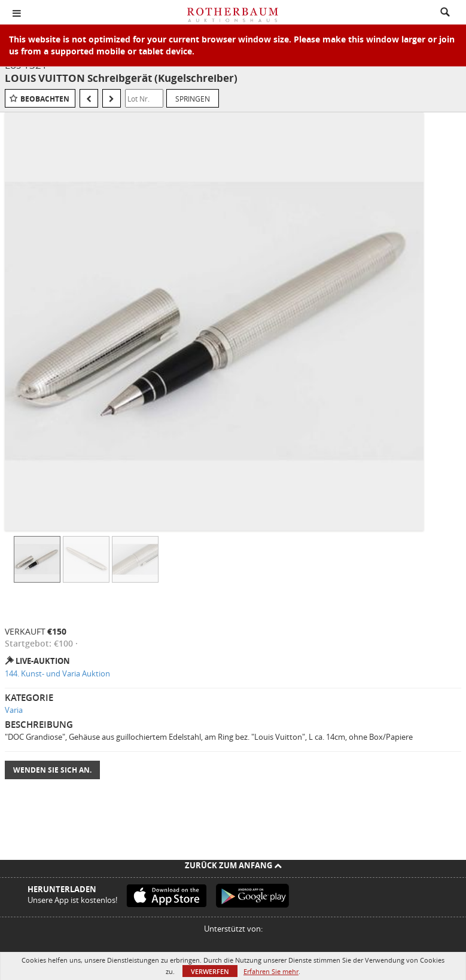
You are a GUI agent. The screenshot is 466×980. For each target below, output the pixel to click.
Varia (14, 710)
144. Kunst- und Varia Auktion (57, 673)
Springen (193, 99)
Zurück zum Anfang (233, 865)
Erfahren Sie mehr (271, 971)
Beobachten (45, 99)
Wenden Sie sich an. (52, 770)
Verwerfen (210, 971)
